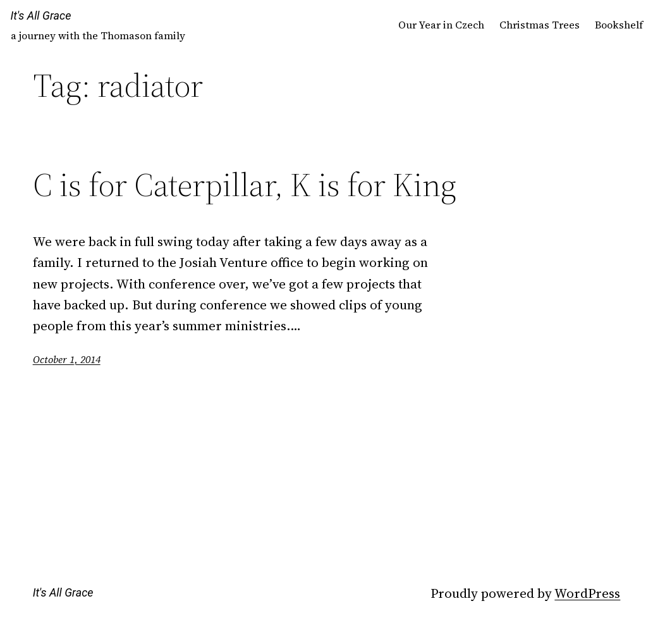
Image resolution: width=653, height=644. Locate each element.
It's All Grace (41, 15)
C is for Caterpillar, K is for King (245, 185)
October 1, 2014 (67, 359)
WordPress (587, 593)
